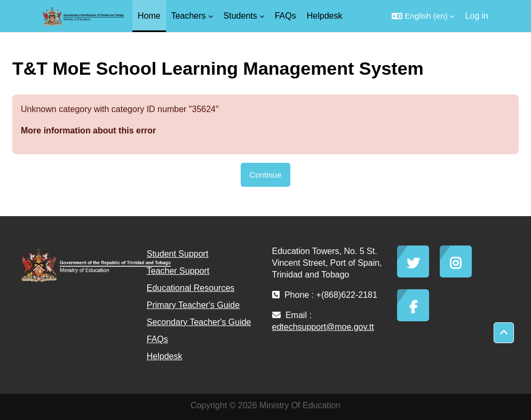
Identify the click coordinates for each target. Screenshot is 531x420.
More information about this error (88, 130)
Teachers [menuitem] (189, 16)
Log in (477, 16)
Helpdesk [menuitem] (325, 16)
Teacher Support (178, 271)
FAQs (157, 339)
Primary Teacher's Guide (193, 305)
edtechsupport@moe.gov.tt (323, 327)
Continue (265, 175)
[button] (423, 16)
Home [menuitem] (149, 16)
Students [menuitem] (240, 16)
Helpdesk (165, 356)
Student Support (178, 254)
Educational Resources (191, 288)
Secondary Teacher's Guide (199, 322)
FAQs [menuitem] (286, 16)
